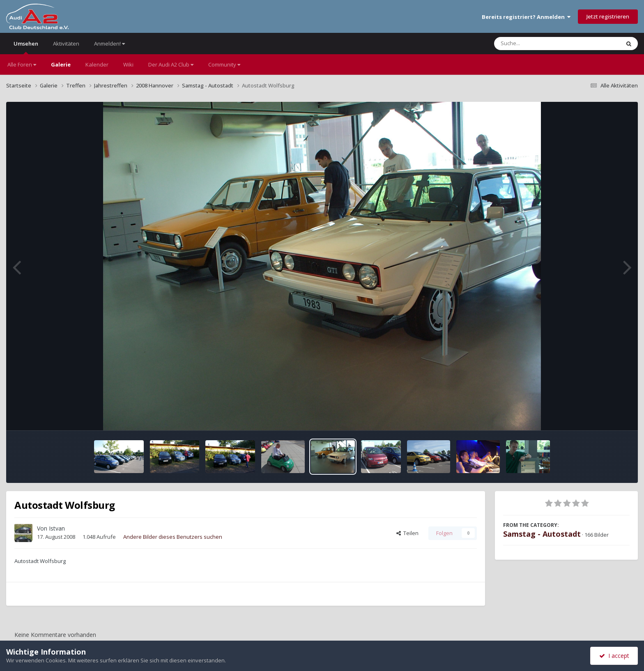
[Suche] (540, 44)
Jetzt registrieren (608, 16)
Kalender (97, 64)
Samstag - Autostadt (542, 534)
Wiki (128, 64)
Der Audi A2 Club (171, 64)
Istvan (57, 528)
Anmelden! (109, 44)
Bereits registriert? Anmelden (526, 17)
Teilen (407, 533)
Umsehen (26, 47)
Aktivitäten (66, 44)
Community (224, 64)
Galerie (61, 64)
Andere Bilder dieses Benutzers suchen (173, 537)
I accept (614, 656)
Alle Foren (22, 64)
